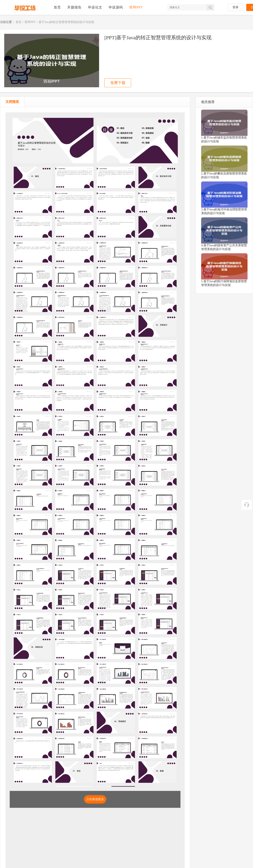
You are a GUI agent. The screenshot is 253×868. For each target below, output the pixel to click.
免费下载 (118, 83)
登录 (236, 7)
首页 (57, 7)
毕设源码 (116, 7)
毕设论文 (95, 7)
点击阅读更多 (95, 799)
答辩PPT (136, 7)
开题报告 (74, 7)
